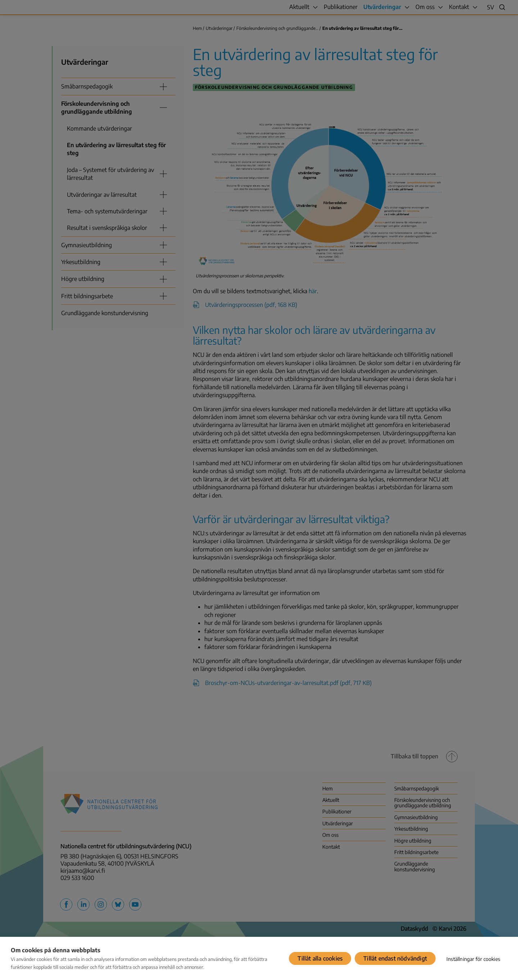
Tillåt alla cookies (320, 958)
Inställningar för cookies (473, 959)
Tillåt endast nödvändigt (395, 958)
